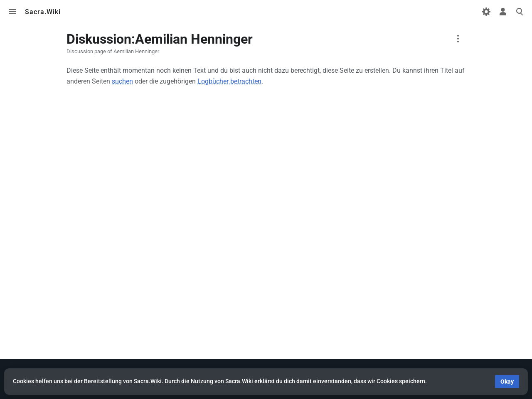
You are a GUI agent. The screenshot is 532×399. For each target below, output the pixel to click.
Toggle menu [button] (12, 12)
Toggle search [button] (520, 12)
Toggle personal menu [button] (503, 12)
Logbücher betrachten (229, 81)
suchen (122, 81)
